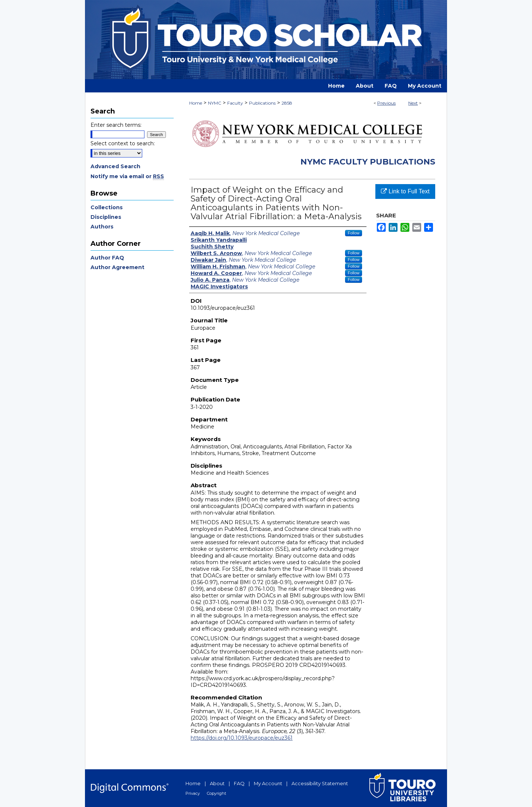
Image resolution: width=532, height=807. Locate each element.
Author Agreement (117, 267)
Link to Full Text (405, 191)
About (217, 783)
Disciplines (106, 217)
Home (196, 103)
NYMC (215, 103)
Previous (386, 103)
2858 (287, 103)
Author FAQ (107, 258)
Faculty (235, 103)
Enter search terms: (116, 125)
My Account (268, 783)
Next (413, 103)
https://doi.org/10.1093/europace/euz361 (242, 738)
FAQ (239, 783)
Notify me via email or (127, 176)
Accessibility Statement (320, 783)
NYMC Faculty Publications (368, 162)
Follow (354, 233)
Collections (107, 207)
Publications (262, 103)
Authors (102, 227)
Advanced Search (115, 166)
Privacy (193, 793)
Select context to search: (123, 143)
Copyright (216, 793)
